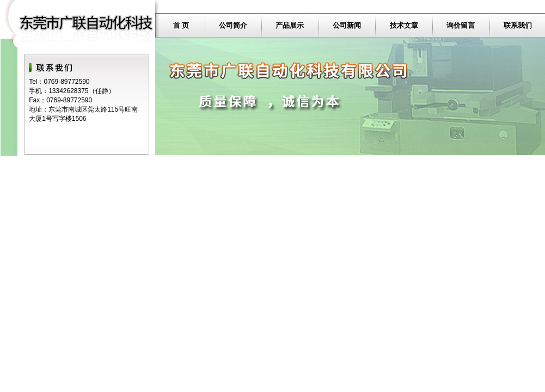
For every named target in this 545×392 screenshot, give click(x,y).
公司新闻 (347, 25)
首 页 (181, 25)
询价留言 (461, 25)
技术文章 (404, 25)
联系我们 (518, 25)
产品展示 (290, 25)
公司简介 (233, 25)
